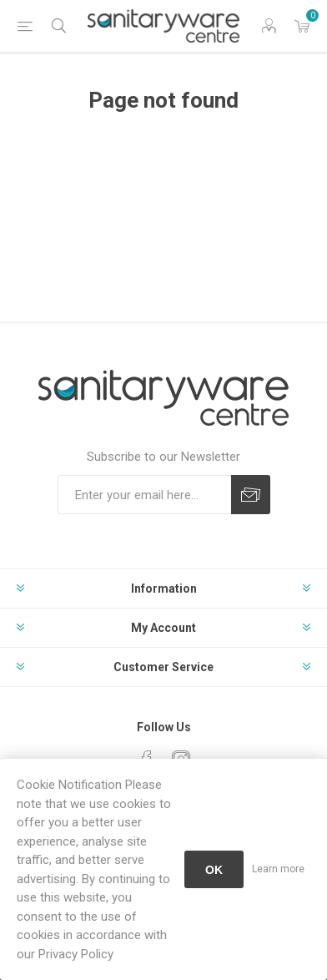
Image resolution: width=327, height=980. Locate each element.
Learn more (278, 869)
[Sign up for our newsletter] (144, 495)
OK (214, 870)
